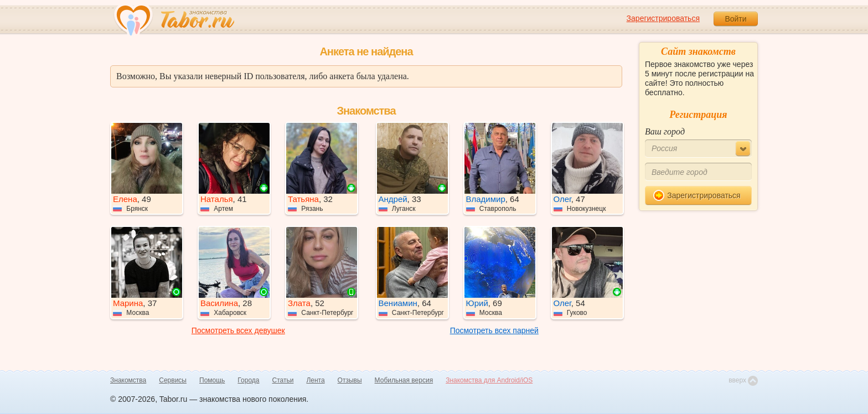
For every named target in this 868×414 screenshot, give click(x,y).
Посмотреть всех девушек (238, 330)
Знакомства (128, 380)
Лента (315, 380)
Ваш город (665, 131)
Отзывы (350, 380)
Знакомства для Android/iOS (489, 380)
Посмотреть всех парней (494, 330)
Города (248, 380)
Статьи (283, 380)
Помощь (212, 380)
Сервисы (173, 380)
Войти (735, 19)
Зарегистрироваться (663, 18)
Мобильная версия (404, 380)
